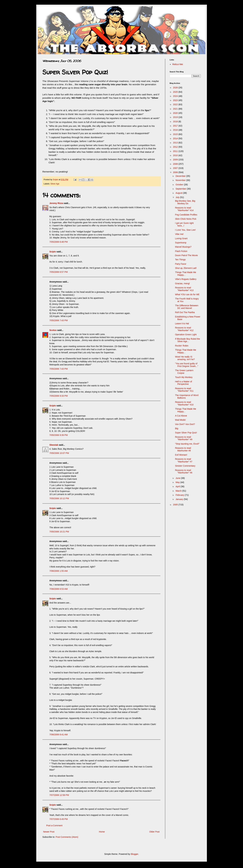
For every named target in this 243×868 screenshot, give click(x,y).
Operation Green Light (186, 335)
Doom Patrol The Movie (186, 255)
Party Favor (181, 264)
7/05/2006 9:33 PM (59, 396)
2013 (176, 143)
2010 (176, 155)
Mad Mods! (180, 420)
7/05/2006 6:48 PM (59, 242)
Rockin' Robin (182, 346)
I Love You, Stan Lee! (185, 230)
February (180, 495)
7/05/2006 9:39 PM (59, 435)
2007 (176, 168)
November (181, 180)
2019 (176, 117)
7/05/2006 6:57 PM (59, 272)
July (178, 197)
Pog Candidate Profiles (186, 215)
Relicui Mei (178, 64)
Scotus (53, 330)
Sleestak (54, 445)
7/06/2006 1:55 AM (59, 571)
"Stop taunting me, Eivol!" (187, 444)
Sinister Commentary (185, 466)
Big (177, 428)
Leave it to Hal (182, 323)
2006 (176, 172)
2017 (176, 126)
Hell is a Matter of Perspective (183, 383)
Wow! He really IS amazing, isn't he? (185, 358)
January (180, 499)
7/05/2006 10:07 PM (59, 453)
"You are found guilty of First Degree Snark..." (187, 365)
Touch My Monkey (184, 377)
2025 (176, 92)
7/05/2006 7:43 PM (59, 320)
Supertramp (181, 243)
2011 (176, 151)
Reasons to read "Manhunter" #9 (184, 438)
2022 (176, 104)
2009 (176, 160)
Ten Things (180, 260)
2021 (176, 109)
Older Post (154, 832)
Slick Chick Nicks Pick (186, 219)
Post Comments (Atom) (67, 837)
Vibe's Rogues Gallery (186, 279)
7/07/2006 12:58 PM (59, 795)
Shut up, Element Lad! (186, 268)
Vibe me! (179, 234)
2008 (176, 164)
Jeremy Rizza (56, 203)
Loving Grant (181, 238)
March (179, 491)
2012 (176, 147)
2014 (176, 138)
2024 (176, 96)
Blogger (134, 854)
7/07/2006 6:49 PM (59, 819)
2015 (176, 134)
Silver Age (55, 184)
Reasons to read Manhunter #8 (183, 449)
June (178, 478)
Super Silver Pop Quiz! (186, 433)
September (181, 189)
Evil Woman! (181, 455)
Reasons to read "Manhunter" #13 (184, 289)
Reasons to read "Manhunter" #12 (184, 329)
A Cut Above (181, 416)
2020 (176, 113)
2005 (176, 505)
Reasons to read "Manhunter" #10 (184, 403)
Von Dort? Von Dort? (185, 424)
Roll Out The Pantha (185, 312)
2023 (176, 100)
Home (102, 832)
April (178, 486)
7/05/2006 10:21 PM (59, 532)
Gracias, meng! (182, 283)
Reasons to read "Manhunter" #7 (184, 460)
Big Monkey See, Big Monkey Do (185, 202)
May (178, 482)
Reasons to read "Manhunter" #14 (184, 209)
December (181, 176)
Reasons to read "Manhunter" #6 (184, 471)
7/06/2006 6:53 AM (59, 589)
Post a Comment (54, 825)
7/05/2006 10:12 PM (59, 498)
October (180, 185)
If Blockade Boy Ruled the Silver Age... (187, 340)
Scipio (53, 252)
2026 (176, 88)
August (179, 193)
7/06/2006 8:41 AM (59, 735)
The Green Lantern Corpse (184, 372)
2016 (176, 130)
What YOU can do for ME (187, 294)
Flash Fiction (181, 251)
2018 (176, 122)
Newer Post (49, 832)
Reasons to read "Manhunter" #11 (184, 390)
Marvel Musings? (183, 247)
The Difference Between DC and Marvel (187, 307)
